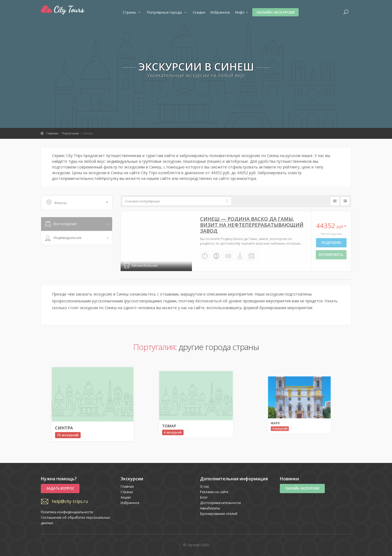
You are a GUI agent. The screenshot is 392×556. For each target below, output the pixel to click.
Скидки (199, 12)
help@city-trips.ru (70, 501)
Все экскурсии (60, 224)
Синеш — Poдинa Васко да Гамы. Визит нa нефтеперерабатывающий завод (252, 225)
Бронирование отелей (219, 514)
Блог (204, 497)
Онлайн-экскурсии (275, 12)
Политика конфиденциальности (67, 512)
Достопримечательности (220, 503)
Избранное (220, 12)
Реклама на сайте (214, 492)
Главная (127, 486)
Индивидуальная (63, 238)
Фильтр (77, 203)
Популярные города (167, 12)
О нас (205, 486)
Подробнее (331, 243)
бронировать (331, 255)
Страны (132, 12)
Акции (126, 497)
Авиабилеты (210, 508)
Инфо (242, 12)
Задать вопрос (60, 488)
